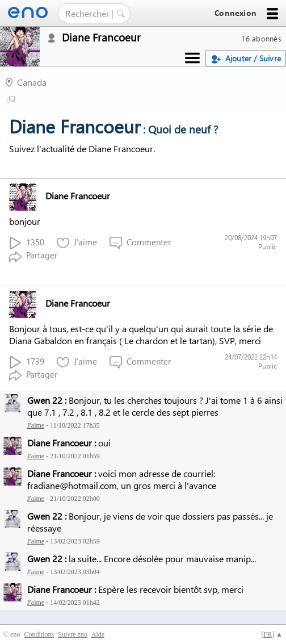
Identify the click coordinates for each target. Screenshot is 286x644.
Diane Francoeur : (62, 443)
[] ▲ (272, 634)
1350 (27, 243)
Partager (33, 256)
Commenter (140, 243)
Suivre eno (73, 634)
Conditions (39, 634)
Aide (98, 634)
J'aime (77, 243)
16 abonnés (261, 38)
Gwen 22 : (47, 400)
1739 (27, 362)
